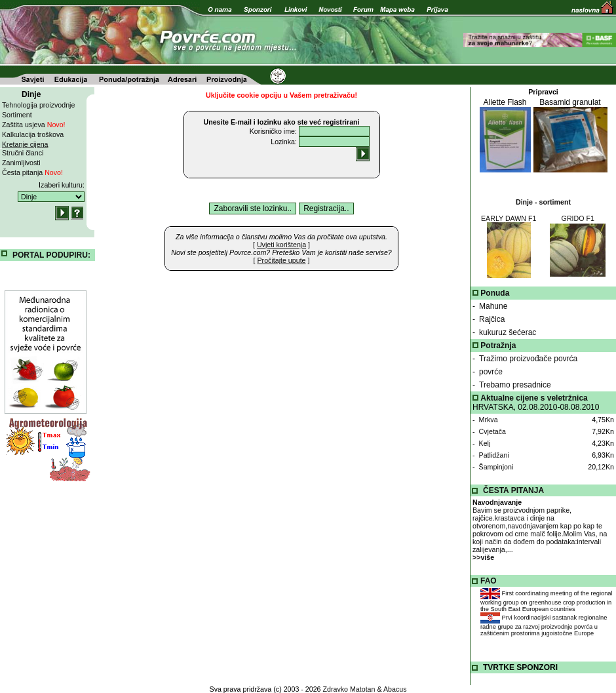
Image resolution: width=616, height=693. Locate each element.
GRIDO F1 (578, 218)
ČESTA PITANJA (513, 490)
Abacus (395, 689)
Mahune (493, 306)
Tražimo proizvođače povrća (528, 359)
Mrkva (489, 420)
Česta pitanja (32, 172)
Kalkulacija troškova (33, 134)
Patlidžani (494, 455)
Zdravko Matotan (349, 689)
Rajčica (492, 319)
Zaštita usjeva (34, 125)
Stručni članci (23, 153)
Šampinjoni (496, 467)
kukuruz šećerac (508, 332)
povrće (491, 372)
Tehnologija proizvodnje (38, 105)
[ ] (281, 245)
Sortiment (17, 115)
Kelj (485, 443)
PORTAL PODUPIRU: (51, 255)
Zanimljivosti (21, 163)
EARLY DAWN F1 (509, 218)
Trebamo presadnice (515, 385)
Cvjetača (492, 431)
